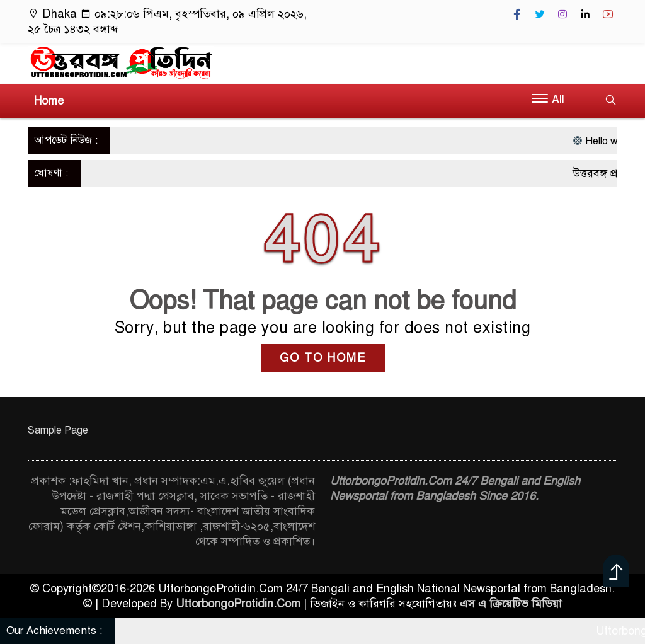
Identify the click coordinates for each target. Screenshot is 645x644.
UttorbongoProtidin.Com (238, 604)
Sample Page (58, 430)
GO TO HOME (323, 358)
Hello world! (608, 141)
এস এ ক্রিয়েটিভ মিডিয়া (511, 604)
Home (49, 101)
